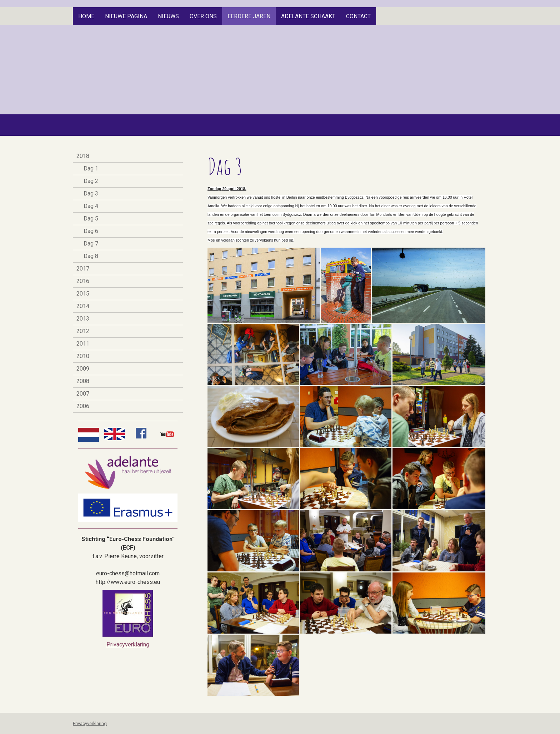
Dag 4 (91, 206)
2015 (83, 294)
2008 (83, 381)
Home (86, 16)
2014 (83, 306)
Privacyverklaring (128, 644)
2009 (83, 369)
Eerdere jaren (249, 16)
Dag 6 (91, 231)
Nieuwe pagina (126, 16)
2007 (83, 394)
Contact (358, 16)
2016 (83, 281)
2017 (83, 269)
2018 (83, 156)
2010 (83, 356)
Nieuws (168, 16)
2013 (83, 319)
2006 (83, 406)
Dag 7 (91, 244)
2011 (83, 344)
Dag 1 (91, 168)
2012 (83, 331)
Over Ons (203, 16)
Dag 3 (91, 194)
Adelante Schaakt (308, 16)
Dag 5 (91, 219)
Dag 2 (91, 181)
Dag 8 (91, 256)
